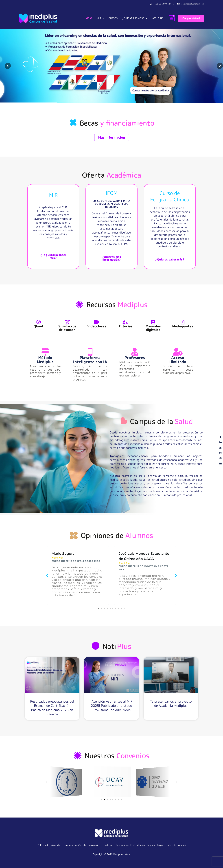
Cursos (113, 18)
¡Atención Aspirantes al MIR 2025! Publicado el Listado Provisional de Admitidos (111, 706)
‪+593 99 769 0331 (161, 4)
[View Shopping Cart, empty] (172, 18)
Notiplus (157, 18)
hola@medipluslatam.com (191, 4)
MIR (100, 18)
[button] (102, 18)
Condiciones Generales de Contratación (124, 845)
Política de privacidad (49, 845)
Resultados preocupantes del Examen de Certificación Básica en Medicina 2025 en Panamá (52, 708)
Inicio (88, 18)
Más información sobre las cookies (82, 845)
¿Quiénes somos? (135, 18)
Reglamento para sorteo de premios (166, 845)
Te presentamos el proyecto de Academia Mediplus (171, 703)
